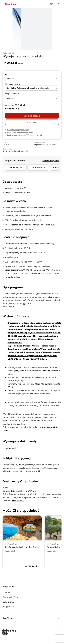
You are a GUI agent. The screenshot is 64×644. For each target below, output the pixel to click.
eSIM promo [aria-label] (8, 602)
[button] (32, 618)
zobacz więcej (8, 306)
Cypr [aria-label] (12, 53)
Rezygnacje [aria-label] (8, 606)
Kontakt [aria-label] (6, 592)
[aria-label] (11, 4)
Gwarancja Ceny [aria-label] (10, 597)
